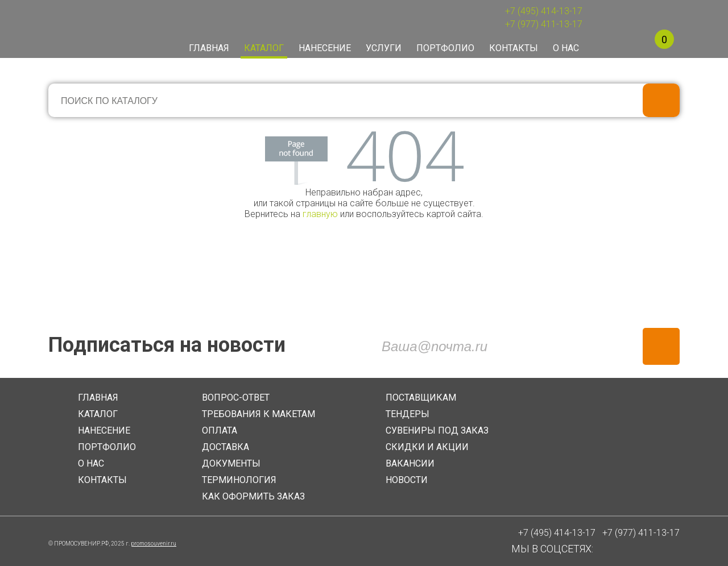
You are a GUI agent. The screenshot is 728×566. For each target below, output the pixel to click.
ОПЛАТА (220, 430)
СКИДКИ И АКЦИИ (427, 447)
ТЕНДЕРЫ (408, 414)
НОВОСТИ (407, 480)
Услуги (384, 48)
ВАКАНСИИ (410, 463)
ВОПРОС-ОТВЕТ (236, 398)
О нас (566, 48)
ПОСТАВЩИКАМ (421, 398)
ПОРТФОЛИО (107, 447)
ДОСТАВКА (226, 447)
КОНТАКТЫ (102, 480)
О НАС (91, 463)
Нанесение (325, 48)
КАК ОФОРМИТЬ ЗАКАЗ (253, 496)
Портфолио (445, 48)
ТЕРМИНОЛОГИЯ (239, 480)
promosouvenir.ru (154, 544)
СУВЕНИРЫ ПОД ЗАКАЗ (437, 430)
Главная (209, 48)
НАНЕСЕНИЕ (104, 430)
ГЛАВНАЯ (98, 398)
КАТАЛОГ (98, 414)
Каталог (264, 48)
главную (320, 214)
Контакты (514, 48)
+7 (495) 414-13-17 (544, 11)
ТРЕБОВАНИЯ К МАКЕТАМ (258, 414)
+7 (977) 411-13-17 (544, 24)
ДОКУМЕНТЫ (231, 463)
